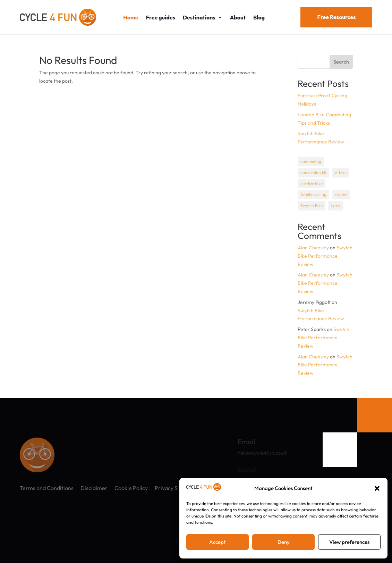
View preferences (349, 542)
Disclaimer (94, 488)
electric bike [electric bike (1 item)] (312, 184)
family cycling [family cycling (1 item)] (313, 194)
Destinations (199, 17)
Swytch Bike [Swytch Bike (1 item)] (312, 205)
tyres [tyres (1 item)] (335, 205)
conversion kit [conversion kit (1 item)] (313, 172)
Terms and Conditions (47, 488)
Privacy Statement (178, 488)
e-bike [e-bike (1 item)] (341, 172)
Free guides (161, 17)
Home (131, 17)
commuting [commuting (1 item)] (311, 161)
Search (341, 62)
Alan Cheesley (313, 248)
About (238, 17)
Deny (284, 542)
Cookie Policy (131, 488)
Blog (259, 17)
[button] (377, 488)
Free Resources (336, 17)
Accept (218, 542)
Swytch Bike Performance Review (325, 256)
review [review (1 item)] (341, 194)
